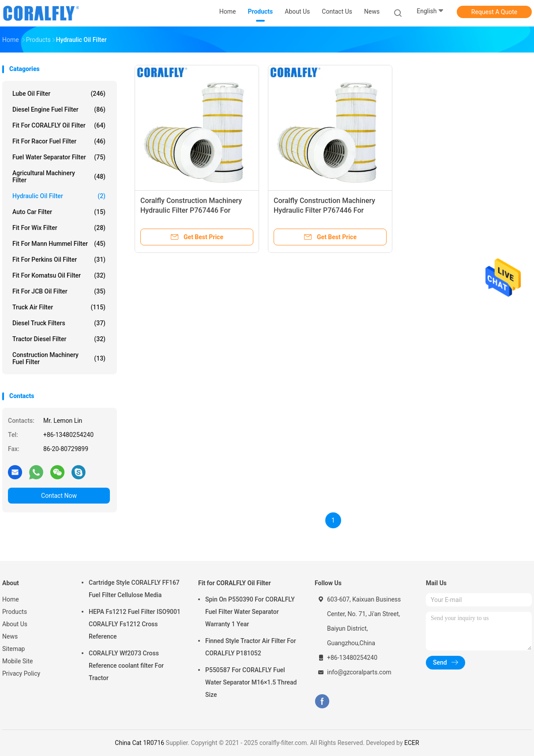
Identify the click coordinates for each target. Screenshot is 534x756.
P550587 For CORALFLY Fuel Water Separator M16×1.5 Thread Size (251, 682)
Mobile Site (18, 661)
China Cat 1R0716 (139, 743)
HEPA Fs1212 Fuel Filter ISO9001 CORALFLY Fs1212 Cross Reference (135, 624)
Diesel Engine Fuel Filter (59, 109)
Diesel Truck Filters (59, 323)
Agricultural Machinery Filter (59, 177)
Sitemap (13, 649)
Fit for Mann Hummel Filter (59, 244)
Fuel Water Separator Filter (59, 157)
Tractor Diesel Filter (59, 339)
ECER (412, 743)
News (10, 636)
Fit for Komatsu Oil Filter (59, 275)
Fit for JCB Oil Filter (59, 291)
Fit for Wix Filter (59, 228)
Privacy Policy (21, 673)
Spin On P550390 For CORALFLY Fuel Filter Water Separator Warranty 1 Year (250, 612)
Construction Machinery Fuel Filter (59, 358)
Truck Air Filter (59, 307)
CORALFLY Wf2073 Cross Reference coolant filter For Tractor (126, 666)
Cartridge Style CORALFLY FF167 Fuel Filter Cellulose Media (134, 589)
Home (11, 599)
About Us (15, 624)
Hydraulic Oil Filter (59, 196)
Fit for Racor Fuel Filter (59, 141)
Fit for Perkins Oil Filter (59, 260)
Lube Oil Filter (59, 94)
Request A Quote (494, 12)
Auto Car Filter (59, 212)
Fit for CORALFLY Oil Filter (59, 125)
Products (15, 612)
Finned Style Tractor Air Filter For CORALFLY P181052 (251, 647)
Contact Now (59, 496)
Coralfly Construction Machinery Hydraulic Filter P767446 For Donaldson (191, 210)
